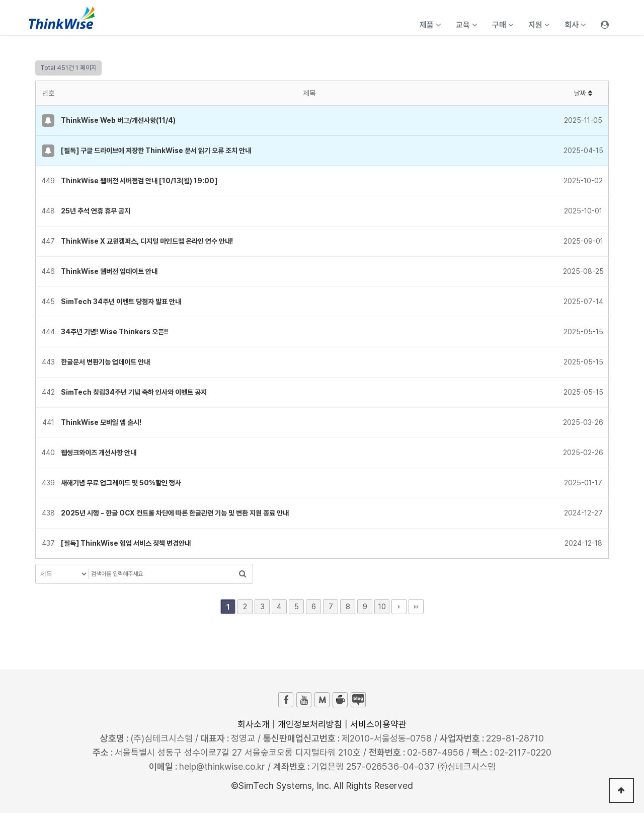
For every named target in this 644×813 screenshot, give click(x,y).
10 (382, 607)
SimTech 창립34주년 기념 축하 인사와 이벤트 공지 (134, 392)
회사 (575, 25)
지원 (539, 25)
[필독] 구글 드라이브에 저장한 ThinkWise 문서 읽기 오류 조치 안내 (156, 151)
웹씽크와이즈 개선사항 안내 (99, 453)
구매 (503, 25)
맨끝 (416, 607)
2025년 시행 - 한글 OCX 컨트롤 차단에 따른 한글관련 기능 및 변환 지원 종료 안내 (175, 513)
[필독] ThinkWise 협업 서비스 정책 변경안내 (126, 543)
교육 (466, 25)
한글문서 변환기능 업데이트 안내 (105, 362)
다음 (399, 607)
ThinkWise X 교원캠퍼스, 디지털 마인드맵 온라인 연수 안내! (147, 241)
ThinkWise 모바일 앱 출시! (101, 422)
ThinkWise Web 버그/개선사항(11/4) (118, 120)
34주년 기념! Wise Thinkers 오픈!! (114, 332)
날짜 (583, 93)
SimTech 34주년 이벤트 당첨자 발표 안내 (121, 302)
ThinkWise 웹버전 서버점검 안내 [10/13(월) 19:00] (139, 181)
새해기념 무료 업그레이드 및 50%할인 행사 (121, 483)
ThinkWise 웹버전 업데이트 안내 (109, 271)
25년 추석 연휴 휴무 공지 (96, 211)
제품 (430, 25)
